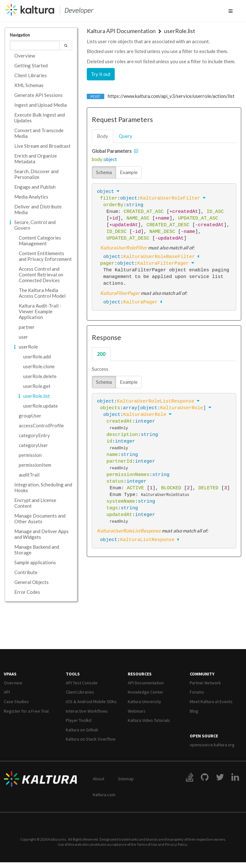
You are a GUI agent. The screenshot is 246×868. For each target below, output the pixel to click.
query (126, 136)
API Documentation (146, 683)
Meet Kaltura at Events (211, 702)
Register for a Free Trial (26, 711)
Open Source (204, 736)
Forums (197, 692)
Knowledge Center (146, 692)
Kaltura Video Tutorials (149, 720)
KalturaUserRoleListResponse (156, 401)
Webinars (137, 711)
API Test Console (82, 683)
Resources (140, 674)
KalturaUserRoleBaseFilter (159, 257)
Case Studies (16, 702)
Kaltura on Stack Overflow (91, 739)
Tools (73, 674)
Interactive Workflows (87, 711)
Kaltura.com (104, 795)
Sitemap (126, 779)
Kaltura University (144, 702)
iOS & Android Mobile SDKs (91, 702)
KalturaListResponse (147, 540)
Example (129, 172)
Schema (104, 172)
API (7, 692)
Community (202, 674)
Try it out (101, 74)
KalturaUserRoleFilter (170, 198)
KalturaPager (140, 302)
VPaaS (10, 674)
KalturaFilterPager (163, 263)
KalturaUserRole (182, 408)
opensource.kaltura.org (212, 745)
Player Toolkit (79, 720)
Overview (13, 683)
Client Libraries (80, 692)
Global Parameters (112, 151)
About (99, 779)
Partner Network (205, 683)
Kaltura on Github (82, 730)
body (102, 136)
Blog (194, 711)
